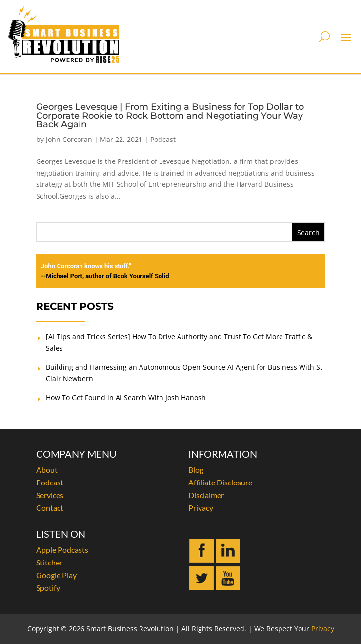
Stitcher (49, 562)
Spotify (48, 588)
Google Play (56, 575)
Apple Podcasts (62, 550)
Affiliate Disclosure (220, 482)
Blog (196, 470)
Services (50, 495)
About (47, 470)
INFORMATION (223, 454)
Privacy (201, 508)
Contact (50, 508)
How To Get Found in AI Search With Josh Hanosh (126, 397)
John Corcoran (69, 139)
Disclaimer (206, 495)
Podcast (163, 139)
